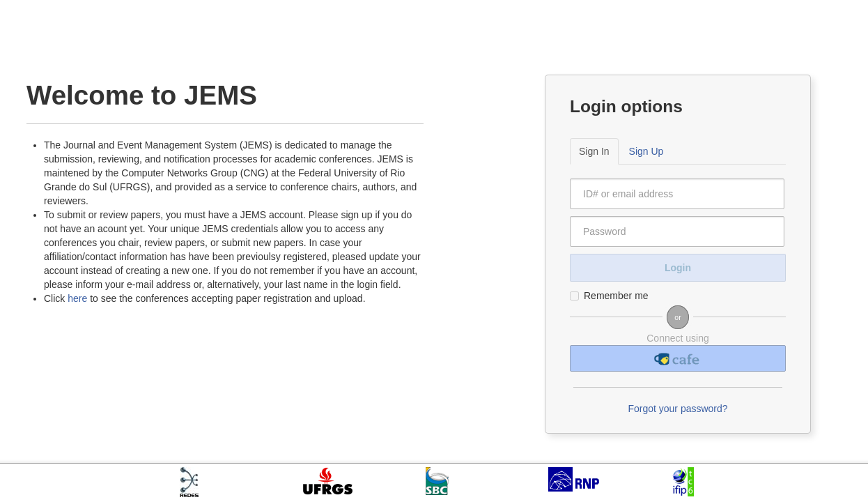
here (77, 298)
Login (678, 268)
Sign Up (646, 151)
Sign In (594, 151)
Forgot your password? (677, 409)
